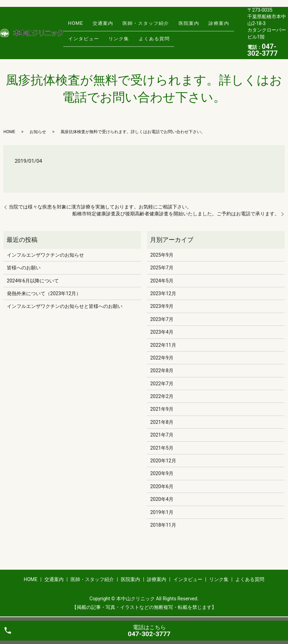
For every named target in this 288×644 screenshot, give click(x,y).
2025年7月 (162, 268)
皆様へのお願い (24, 268)
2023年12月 (163, 293)
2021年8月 (162, 422)
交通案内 (96, 27)
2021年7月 (162, 435)
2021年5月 (162, 448)
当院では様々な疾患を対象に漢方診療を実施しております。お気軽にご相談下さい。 (100, 207)
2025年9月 (162, 255)
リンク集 (112, 38)
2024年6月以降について (33, 281)
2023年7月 (162, 319)
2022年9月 (162, 358)
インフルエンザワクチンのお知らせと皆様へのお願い (65, 306)
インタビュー (81, 38)
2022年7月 (162, 384)
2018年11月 (163, 525)
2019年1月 (162, 512)
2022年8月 (162, 371)
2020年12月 (163, 461)
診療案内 (198, 27)
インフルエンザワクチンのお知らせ (45, 255)
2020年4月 (162, 499)
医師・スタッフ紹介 (134, 27)
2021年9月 (162, 409)
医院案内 (173, 27)
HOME (73, 27)
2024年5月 (162, 281)
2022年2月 (162, 396)
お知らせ (38, 132)
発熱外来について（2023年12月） (44, 293)
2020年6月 (162, 486)
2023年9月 (162, 306)
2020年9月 (162, 473)
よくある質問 (142, 38)
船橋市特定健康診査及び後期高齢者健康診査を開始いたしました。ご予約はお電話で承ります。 (176, 214)
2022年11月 (163, 345)
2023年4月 (162, 332)
